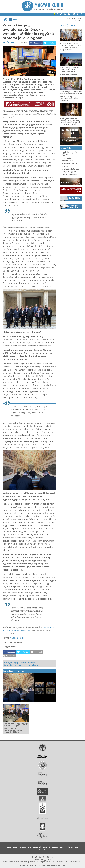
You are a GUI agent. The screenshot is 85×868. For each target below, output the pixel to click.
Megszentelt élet (60, 847)
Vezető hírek (68, 26)
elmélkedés (66, 158)
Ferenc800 (73, 174)
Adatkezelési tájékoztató (57, 865)
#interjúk (8, 663)
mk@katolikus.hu (62, 862)
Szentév (74, 163)
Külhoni (36, 847)
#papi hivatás (20, 663)
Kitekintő (46, 847)
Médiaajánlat (34, 865)
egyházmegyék (69, 152)
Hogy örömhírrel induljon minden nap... (70, 134)
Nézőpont (8, 43)
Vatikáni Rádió (17, 638)
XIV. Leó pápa (25, 847)
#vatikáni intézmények (14, 665)
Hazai (16, 847)
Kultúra (42, 849)
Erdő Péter (66, 155)
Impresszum (24, 865)
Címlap (8, 847)
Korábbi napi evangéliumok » (72, 141)
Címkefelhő (66, 148)
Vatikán (65, 174)
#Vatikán (32, 663)
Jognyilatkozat (43, 865)
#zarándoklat (32, 665)
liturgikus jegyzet (69, 172)
